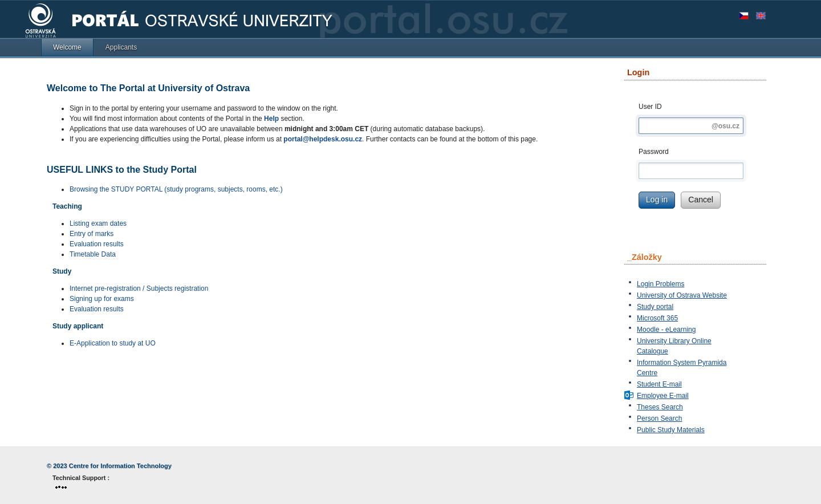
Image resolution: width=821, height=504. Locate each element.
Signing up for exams (102, 299)
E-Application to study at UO (113, 343)
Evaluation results (97, 244)
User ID (650, 107)
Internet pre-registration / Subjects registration (139, 288)
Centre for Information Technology (120, 466)
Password (654, 152)
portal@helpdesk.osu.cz (323, 139)
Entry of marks (92, 234)
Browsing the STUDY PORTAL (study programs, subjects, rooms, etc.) (176, 189)
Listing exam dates (98, 223)
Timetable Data (93, 254)
